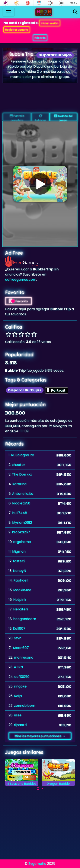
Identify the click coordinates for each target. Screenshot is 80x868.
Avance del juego (63, 118)
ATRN (18, 667)
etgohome (22, 542)
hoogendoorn (25, 619)
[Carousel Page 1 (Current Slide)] (38, 789)
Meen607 (21, 648)
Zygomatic (37, 864)
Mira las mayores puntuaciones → (40, 736)
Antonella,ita (23, 494)
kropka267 (21, 532)
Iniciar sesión (50, 23)
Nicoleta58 (21, 503)
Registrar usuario (17, 30)
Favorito (18, 301)
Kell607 (19, 629)
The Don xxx (22, 474)
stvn (18, 638)
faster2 (19, 561)
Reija (18, 696)
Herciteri (20, 609)
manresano (24, 657)
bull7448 (20, 513)
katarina (19, 484)
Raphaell (21, 580)
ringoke (20, 686)
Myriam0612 (22, 523)
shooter (19, 465)
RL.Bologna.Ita (23, 455)
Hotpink (20, 600)
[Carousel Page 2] (42, 789)
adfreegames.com (21, 280)
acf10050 (22, 677)
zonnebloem (25, 706)
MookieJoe (22, 590)
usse (18, 715)
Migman (19, 551)
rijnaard (20, 725)
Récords (40, 38)
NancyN (20, 571)
